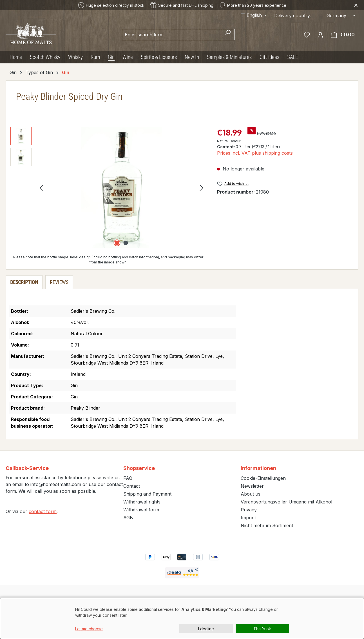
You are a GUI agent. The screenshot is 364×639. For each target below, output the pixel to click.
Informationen (258, 468)
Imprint (248, 518)
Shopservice (139, 468)
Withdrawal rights (142, 502)
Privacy (249, 510)
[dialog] (182, 618)
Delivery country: (293, 15)
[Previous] (41, 188)
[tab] (24, 282)
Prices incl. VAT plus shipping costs (255, 153)
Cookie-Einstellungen (263, 478)
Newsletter (252, 486)
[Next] (202, 188)
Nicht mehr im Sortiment (267, 525)
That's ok (262, 629)
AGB (128, 518)
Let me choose (89, 629)
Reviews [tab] (59, 282)
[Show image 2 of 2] (126, 243)
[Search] (228, 35)
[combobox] (172, 35)
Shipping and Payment (147, 494)
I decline (206, 629)
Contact (132, 486)
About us (251, 494)
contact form (43, 511)
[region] (108, 187)
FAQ (128, 478)
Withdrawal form (141, 510)
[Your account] (320, 35)
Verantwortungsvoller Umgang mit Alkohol (286, 502)
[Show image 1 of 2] (117, 243)
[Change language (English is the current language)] (254, 15)
